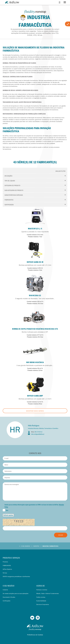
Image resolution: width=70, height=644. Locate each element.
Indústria (5, 590)
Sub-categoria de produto (14, 190)
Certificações (7, 601)
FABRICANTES (7, 565)
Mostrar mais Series (35, 411)
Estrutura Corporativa (43, 604)
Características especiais (14, 195)
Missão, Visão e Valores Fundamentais (48, 593)
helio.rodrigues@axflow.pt (38, 434)
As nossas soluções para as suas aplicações (16, 593)
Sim (5, 510)
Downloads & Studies (9, 597)
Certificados (9, 205)
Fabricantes (9, 200)
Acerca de (41, 586)
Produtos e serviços (11, 558)
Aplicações (8, 176)
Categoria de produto (12, 185)
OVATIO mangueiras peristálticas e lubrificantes (16, 576)
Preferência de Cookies (35, 635)
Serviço (5, 573)
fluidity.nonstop (41, 597)
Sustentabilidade (41, 601)
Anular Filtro (60, 171)
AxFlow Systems (7, 569)
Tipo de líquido (10, 181)
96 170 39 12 (39, 432)
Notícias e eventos (42, 590)
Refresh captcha (8, 515)
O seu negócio (9, 586)
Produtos (5, 562)
